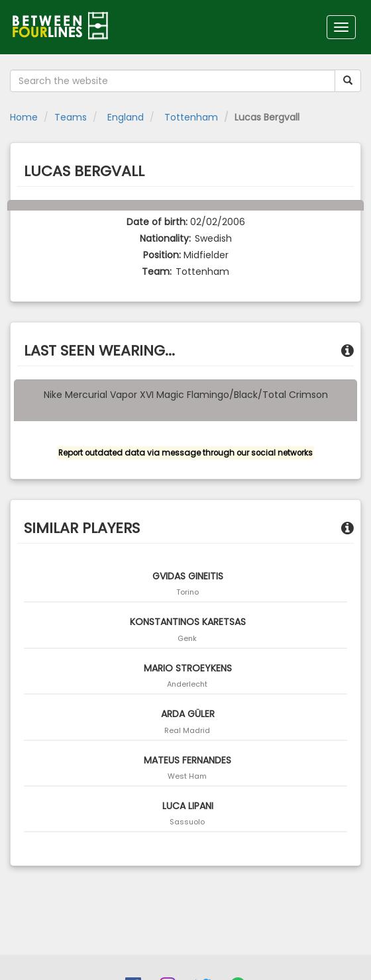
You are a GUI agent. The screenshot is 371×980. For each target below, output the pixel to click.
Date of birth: (157, 222)
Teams (71, 117)
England (124, 117)
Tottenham (190, 117)
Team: (157, 271)
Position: (162, 255)
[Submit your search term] (348, 81)
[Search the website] (173, 81)
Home (24, 117)
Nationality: (165, 238)
